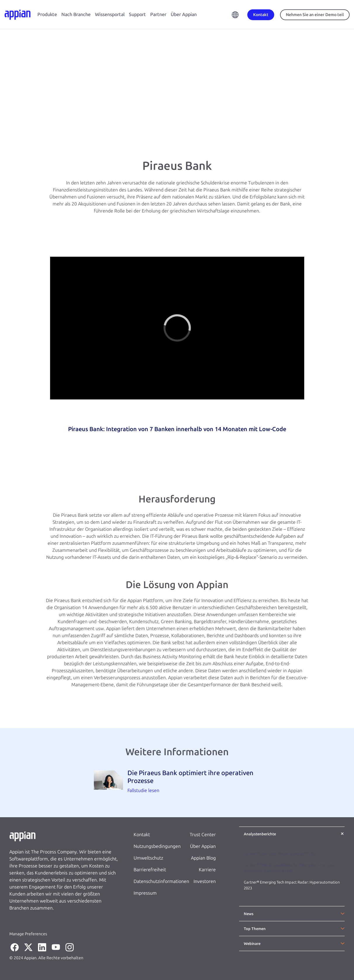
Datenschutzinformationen (161, 881)
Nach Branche (76, 14)
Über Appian (184, 14)
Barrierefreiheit (150, 870)
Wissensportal (110, 14)
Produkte (47, 14)
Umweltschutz (148, 858)
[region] (177, 328)
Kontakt (142, 835)
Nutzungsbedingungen (157, 846)
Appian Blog (203, 858)
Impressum (145, 893)
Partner (158, 14)
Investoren (205, 881)
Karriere (207, 870)
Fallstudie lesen (143, 790)
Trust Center (203, 835)
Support (137, 14)
